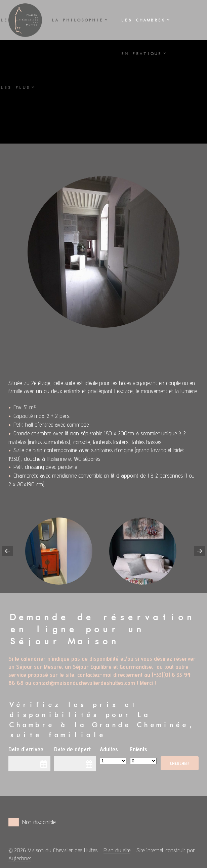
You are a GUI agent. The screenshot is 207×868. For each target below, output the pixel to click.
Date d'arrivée (26, 749)
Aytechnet (20, 858)
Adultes (109, 749)
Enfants (139, 749)
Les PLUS (15, 88)
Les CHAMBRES (143, 20)
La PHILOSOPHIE (77, 20)
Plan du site (117, 850)
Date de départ (72, 749)
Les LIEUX (17, 20)
